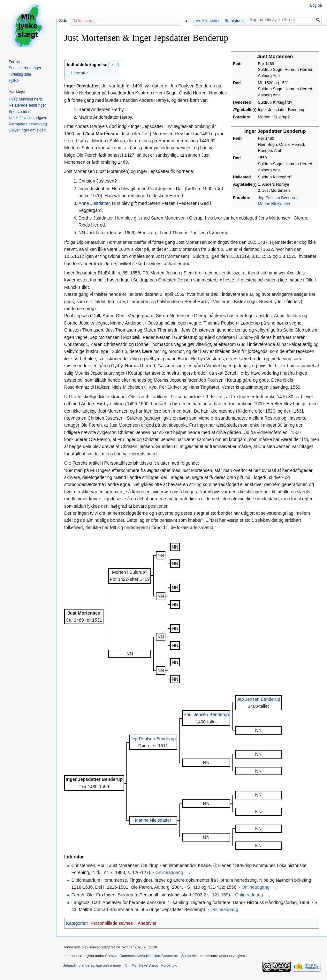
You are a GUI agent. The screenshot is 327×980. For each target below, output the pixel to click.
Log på (316, 5)
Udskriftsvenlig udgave (28, 118)
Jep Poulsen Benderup (278, 198)
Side (63, 21)
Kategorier (76, 923)
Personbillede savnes (112, 923)
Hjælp (14, 80)
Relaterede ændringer (27, 105)
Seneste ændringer (25, 68)
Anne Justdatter (94, 203)
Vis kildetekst (208, 21)
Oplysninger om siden (27, 130)
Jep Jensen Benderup (258, 699)
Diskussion (82, 21)
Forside (15, 62)
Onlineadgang (169, 872)
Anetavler (147, 923)
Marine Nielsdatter (274, 204)
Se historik (234, 21)
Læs (187, 21)
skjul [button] (114, 65)
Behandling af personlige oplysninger (92, 965)
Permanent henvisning (28, 124)
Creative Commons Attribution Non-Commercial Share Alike (152, 956)
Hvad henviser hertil (26, 99)
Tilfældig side (20, 74)
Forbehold (169, 965)
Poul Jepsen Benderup (206, 714)
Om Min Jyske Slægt (141, 965)
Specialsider (19, 112)
